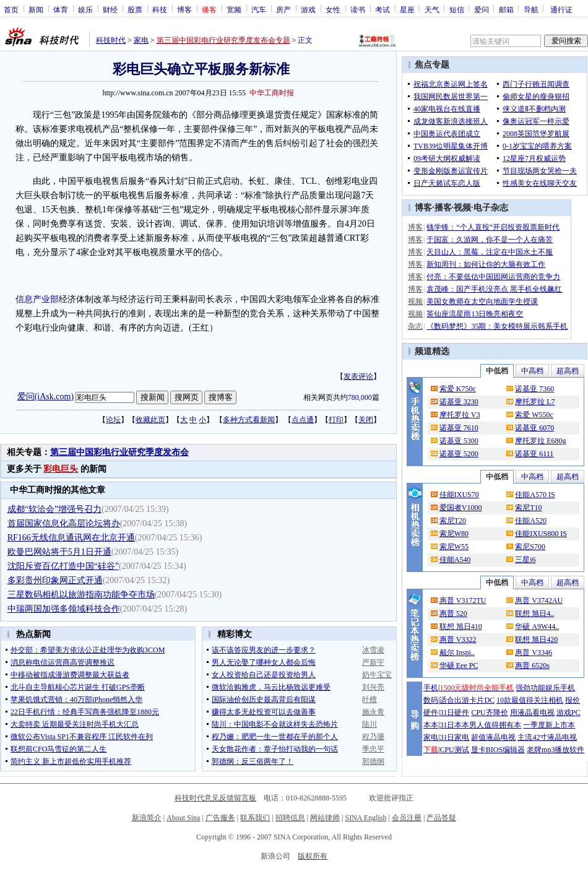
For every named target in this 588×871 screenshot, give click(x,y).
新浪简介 (147, 818)
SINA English (365, 818)
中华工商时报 (272, 93)
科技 (160, 9)
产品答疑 (441, 818)
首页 (11, 9)
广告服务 (220, 818)
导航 (531, 9)
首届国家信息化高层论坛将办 (64, 523)
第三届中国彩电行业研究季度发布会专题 (223, 40)
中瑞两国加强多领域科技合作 (64, 609)
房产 (283, 9)
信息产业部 (37, 299)
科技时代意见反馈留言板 (215, 798)
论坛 (113, 420)
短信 (457, 9)
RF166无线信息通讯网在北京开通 (71, 538)
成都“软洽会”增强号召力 (54, 509)
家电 (141, 40)
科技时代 (111, 40)
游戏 (308, 9)
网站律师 (325, 818)
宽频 (234, 9)
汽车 (259, 9)
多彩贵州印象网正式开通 (55, 580)
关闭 (366, 420)
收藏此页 (150, 420)
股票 (135, 9)
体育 (61, 9)
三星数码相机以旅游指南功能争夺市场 (81, 595)
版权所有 (313, 856)
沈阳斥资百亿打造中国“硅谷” (63, 566)
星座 (407, 9)
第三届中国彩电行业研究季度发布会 (119, 452)
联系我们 (255, 818)
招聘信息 (290, 818)
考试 (383, 9)
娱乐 (85, 9)
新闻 (36, 9)
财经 (110, 9)
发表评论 (358, 376)
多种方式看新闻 (249, 420)
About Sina (183, 818)
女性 (333, 9)
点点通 (303, 420)
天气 (432, 9)
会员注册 (407, 818)
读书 (358, 9)
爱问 (482, 9)
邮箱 (506, 9)
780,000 (360, 397)
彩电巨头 (61, 469)
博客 (184, 9)
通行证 (561, 9)
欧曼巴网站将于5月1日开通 (59, 552)
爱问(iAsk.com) (45, 396)
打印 (336, 420)
